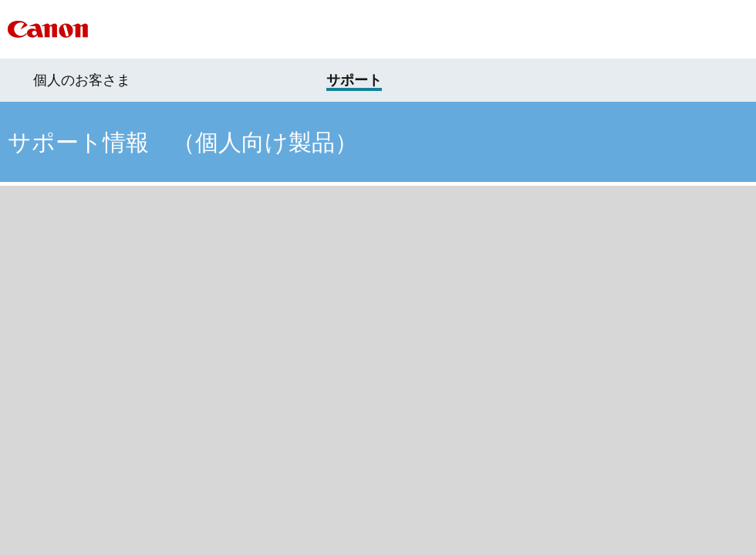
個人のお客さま (82, 80)
